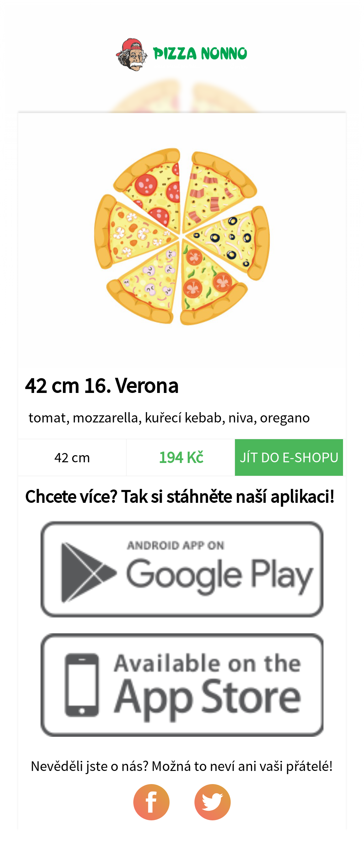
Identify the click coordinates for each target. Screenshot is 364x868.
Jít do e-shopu (289, 457)
